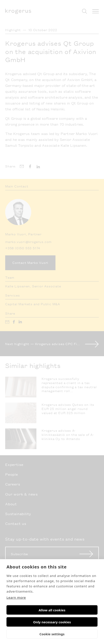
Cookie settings (52, 634)
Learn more (16, 597)
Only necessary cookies (52, 622)
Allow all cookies (52, 610)
